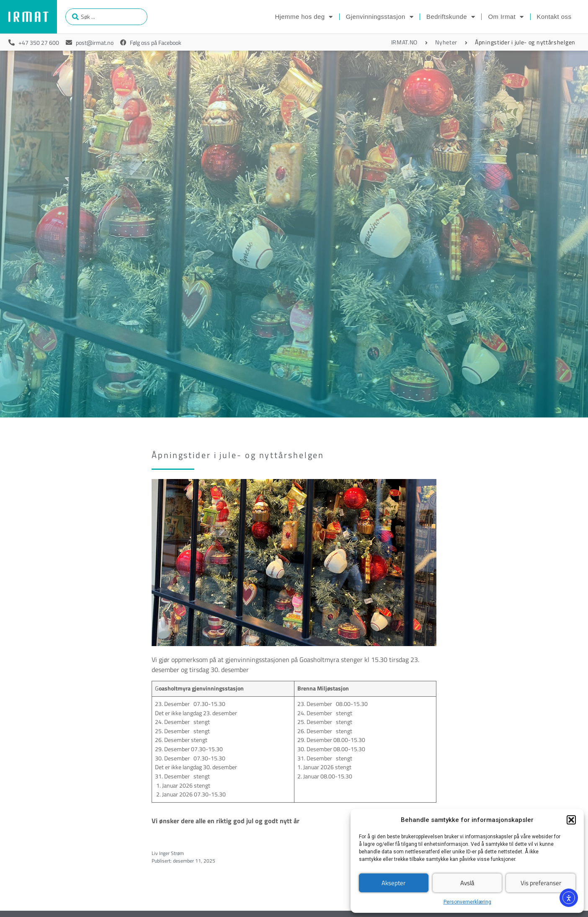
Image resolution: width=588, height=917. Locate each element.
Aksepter (393, 883)
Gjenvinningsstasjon (380, 17)
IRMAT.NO (405, 42)
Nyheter (446, 42)
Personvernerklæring (467, 902)
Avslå (467, 883)
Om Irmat (506, 17)
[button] (571, 820)
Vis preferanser (541, 883)
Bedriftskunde (451, 17)
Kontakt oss (554, 17)
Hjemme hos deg (304, 17)
